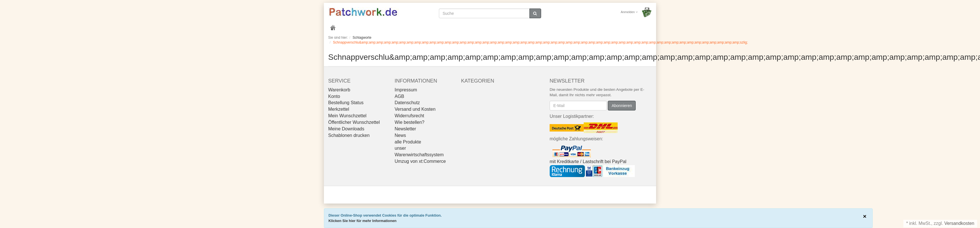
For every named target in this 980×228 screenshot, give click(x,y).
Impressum (406, 90)
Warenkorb (339, 90)
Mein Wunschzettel (347, 116)
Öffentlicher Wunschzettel (354, 122)
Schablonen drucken (349, 135)
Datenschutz (407, 103)
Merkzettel (339, 109)
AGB (399, 96)
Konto (334, 96)
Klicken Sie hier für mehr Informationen (363, 221)
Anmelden (629, 12)
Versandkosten (959, 223)
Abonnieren (622, 106)
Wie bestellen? (410, 122)
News (400, 135)
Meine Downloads (346, 129)
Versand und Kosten (415, 109)
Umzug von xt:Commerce (420, 161)
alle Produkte (408, 142)
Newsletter (405, 129)
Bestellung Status (346, 103)
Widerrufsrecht (409, 116)
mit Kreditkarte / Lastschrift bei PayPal (588, 162)
